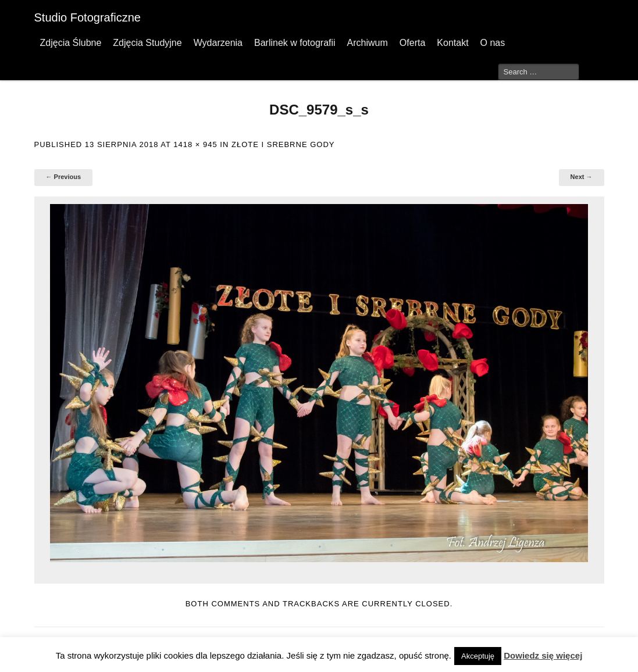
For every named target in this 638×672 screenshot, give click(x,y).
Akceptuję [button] (478, 656)
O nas (493, 43)
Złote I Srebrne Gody (283, 144)
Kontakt (452, 43)
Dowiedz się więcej (543, 655)
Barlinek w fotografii (295, 43)
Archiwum (368, 43)
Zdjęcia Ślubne (71, 43)
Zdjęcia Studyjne (147, 43)
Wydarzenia (218, 43)
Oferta (412, 43)
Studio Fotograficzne (88, 17)
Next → (582, 177)
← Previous (64, 177)
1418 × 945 (195, 144)
